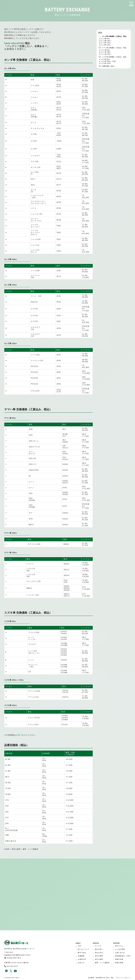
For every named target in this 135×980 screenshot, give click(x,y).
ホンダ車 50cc (105, 39)
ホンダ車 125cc (106, 45)
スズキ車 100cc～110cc (108, 61)
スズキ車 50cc (105, 59)
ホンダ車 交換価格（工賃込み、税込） (115, 36)
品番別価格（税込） (109, 66)
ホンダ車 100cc (106, 41)
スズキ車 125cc (106, 63)
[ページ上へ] (67, 933)
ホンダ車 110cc (106, 43)
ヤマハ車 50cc (105, 50)
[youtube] (15, 972)
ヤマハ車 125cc (106, 54)
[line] (6, 972)
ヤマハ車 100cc (106, 52)
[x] (11, 972)
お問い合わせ (22, 735)
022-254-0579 (13, 43)
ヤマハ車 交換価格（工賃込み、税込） (115, 48)
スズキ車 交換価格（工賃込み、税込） (115, 57)
